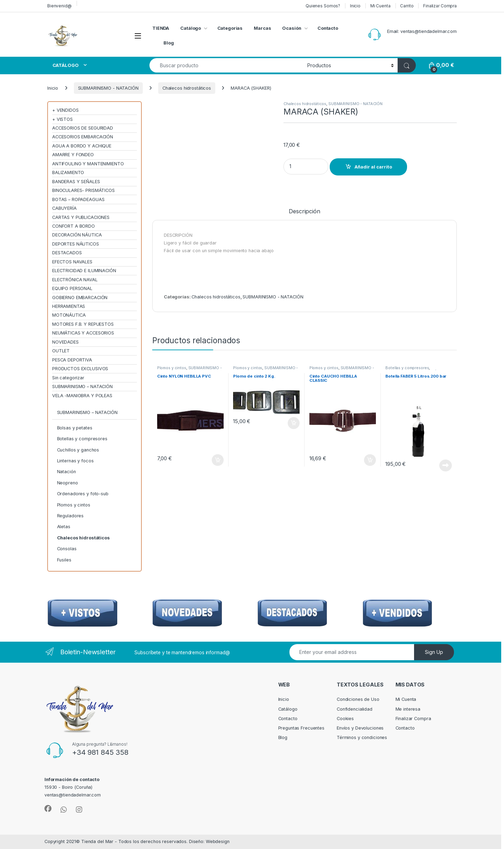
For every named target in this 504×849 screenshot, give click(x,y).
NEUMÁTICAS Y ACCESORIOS (83, 333)
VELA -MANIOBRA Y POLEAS (82, 396)
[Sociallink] (48, 809)
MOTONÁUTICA (69, 315)
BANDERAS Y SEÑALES (76, 182)
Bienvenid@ (59, 6)
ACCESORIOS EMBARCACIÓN (83, 137)
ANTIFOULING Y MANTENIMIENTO (88, 164)
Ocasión (292, 28)
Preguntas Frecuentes (301, 728)
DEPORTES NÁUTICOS (76, 244)
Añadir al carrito (373, 167)
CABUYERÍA (64, 208)
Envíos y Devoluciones (360, 728)
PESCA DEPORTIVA (72, 360)
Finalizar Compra (440, 6)
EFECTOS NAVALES (72, 262)
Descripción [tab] (304, 212)
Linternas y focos (75, 461)
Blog (169, 43)
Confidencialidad (355, 709)
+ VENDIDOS (65, 110)
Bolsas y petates (75, 428)
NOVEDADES (65, 342)
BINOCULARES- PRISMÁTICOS (83, 190)
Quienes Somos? (323, 6)
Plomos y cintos (172, 368)
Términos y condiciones (362, 737)
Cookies (345, 719)
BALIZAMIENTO (68, 172)
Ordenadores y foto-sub (83, 494)
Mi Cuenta (380, 6)
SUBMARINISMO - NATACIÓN (108, 88)
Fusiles (64, 560)
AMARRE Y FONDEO (73, 155)
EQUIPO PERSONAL (72, 288)
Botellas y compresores (407, 368)
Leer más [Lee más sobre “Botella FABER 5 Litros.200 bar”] (446, 465)
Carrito (407, 6)
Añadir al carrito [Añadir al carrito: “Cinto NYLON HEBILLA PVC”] (218, 460)
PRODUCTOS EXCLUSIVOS (80, 369)
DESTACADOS (67, 253)
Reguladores (71, 516)
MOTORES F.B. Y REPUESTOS (83, 324)
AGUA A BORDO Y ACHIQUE (82, 146)
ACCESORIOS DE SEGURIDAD (83, 128)
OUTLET (61, 351)
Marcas (262, 28)
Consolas (67, 549)
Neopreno (68, 483)
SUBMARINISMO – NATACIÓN (82, 386)
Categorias (230, 28)
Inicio (355, 6)
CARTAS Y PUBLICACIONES (81, 217)
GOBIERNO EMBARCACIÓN (80, 298)
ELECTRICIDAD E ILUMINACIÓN (84, 271)
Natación (66, 472)
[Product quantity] (306, 167)
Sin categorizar (68, 378)
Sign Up (434, 652)
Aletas (64, 527)
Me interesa (408, 709)
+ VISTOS (62, 119)
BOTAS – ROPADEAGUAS (78, 199)
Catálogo (191, 28)
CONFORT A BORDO (73, 226)
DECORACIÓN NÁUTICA (77, 235)
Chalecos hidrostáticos (187, 88)
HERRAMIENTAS (69, 306)
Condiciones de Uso (358, 699)
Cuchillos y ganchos (78, 450)
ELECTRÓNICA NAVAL (75, 280)
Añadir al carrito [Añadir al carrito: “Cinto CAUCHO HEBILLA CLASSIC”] (370, 460)
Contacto (328, 28)
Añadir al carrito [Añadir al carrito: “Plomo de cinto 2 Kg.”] (294, 423)
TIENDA (161, 28)
